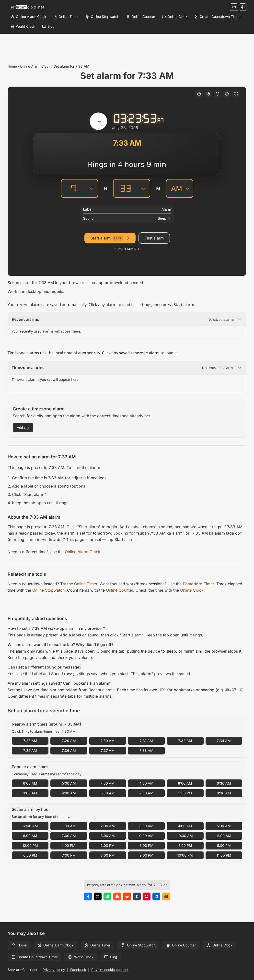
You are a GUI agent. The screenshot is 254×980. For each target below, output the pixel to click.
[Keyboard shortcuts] (199, 94)
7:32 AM (185, 741)
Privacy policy (54, 970)
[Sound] (127, 218)
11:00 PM (224, 855)
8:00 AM (185, 783)
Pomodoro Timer (198, 584)
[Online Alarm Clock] (28, 17)
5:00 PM (224, 845)
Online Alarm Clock (35, 66)
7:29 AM (69, 741)
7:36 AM (69, 750)
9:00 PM (146, 855)
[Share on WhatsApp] (107, 896)
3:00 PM (185, 793)
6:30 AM (224, 783)
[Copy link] (166, 896)
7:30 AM (108, 741)
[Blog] (48, 26)
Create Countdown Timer (35, 957)
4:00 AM (146, 783)
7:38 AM (146, 750)
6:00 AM (30, 783)
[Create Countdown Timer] (217, 17)
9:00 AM (69, 793)
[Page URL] (127, 885)
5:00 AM (69, 783)
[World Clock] (23, 26)
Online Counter (120, 590)
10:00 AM (185, 836)
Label (88, 209)
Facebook (78, 970)
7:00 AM (108, 783)
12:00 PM (30, 845)
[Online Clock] (175, 17)
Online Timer (86, 584)
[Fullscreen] (236, 94)
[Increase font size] (227, 94)
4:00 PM (185, 845)
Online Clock (192, 590)
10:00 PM (185, 855)
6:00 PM (30, 855)
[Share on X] (98, 896)
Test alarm (154, 238)
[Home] (27, 7)
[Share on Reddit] (127, 896)
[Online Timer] (66, 17)
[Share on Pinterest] (147, 896)
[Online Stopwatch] (102, 17)
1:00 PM (69, 845)
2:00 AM (108, 826)
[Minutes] (125, 188)
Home (12, 66)
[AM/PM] (180, 188)
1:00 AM (69, 826)
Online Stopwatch (48, 590)
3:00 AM (30, 793)
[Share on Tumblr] (137, 896)
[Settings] (243, 7)
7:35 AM (30, 750)
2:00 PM (108, 845)
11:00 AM (224, 836)
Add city (23, 428)
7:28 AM (30, 741)
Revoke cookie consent (110, 970)
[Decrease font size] (218, 94)
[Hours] (73, 188)
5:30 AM (108, 793)
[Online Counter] (141, 17)
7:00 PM (69, 855)
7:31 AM (146, 741)
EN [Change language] (234, 7)
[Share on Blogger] (117, 896)
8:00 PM (108, 855)
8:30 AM (224, 793)
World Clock (81, 957)
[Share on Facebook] (88, 896)
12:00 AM (30, 826)
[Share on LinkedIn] (156, 896)
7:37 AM (108, 750)
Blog (111, 957)
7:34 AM (224, 741)
